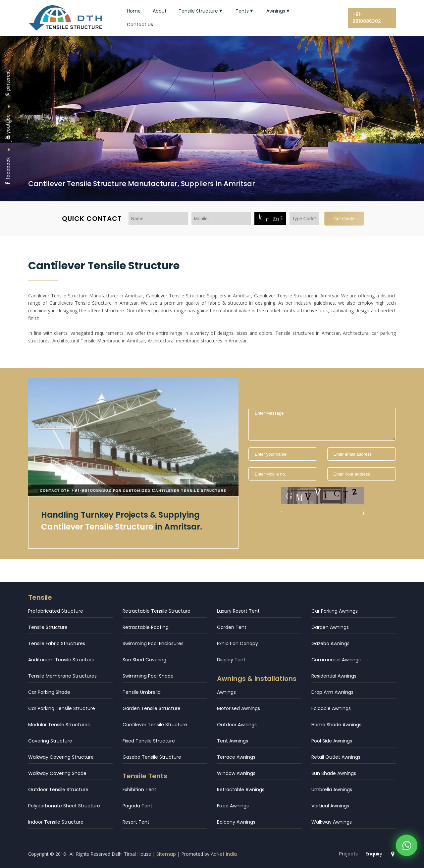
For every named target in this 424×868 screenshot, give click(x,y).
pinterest (8, 83)
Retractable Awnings (241, 790)
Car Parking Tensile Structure (62, 708)
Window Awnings (236, 773)
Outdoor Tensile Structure (58, 790)
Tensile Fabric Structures (57, 643)
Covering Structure (50, 741)
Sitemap (166, 854)
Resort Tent (136, 822)
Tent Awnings (233, 741)
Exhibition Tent (139, 790)
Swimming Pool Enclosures (153, 643)
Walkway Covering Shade (57, 773)
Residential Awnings (334, 676)
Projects (348, 854)
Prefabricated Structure (56, 611)
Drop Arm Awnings (332, 692)
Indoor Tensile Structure (56, 822)
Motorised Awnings (238, 708)
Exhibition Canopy (238, 643)
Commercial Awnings (336, 660)
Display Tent (231, 660)
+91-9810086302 (367, 18)
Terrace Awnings (236, 757)
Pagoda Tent (137, 806)
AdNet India (224, 854)
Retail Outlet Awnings (336, 757)
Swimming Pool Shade (148, 676)
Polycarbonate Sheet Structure (64, 806)
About (160, 11)
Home (134, 11)
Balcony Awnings (236, 822)
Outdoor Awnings (237, 725)
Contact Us (140, 25)
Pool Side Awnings (332, 741)
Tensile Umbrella (142, 692)
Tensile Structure (201, 11)
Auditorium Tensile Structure (61, 660)
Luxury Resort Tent (238, 611)
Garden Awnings (330, 627)
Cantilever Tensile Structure (155, 725)
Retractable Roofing (146, 627)
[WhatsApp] (407, 848)
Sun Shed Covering (144, 660)
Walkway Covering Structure (61, 757)
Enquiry (374, 854)
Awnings (279, 11)
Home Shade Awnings (336, 725)
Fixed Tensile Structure (149, 741)
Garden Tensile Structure (152, 708)
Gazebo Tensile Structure (152, 757)
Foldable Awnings (331, 708)
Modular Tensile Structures (59, 725)
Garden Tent (232, 627)
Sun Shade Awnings (334, 773)
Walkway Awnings (332, 822)
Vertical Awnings (330, 806)
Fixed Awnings (233, 806)
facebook (8, 171)
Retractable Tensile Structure (157, 611)
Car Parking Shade (49, 692)
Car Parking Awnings (335, 611)
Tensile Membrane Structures (62, 676)
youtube (8, 127)
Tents (245, 11)
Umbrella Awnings (332, 790)
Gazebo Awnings (330, 643)
